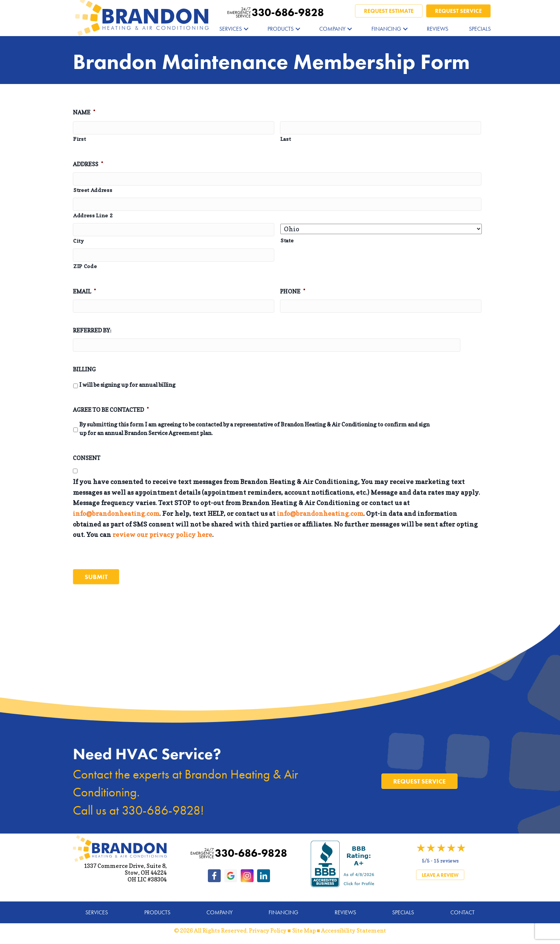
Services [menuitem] (231, 29)
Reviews (345, 910)
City (79, 242)
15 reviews (446, 858)
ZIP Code (85, 268)
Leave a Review (440, 873)
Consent (87, 459)
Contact (462, 910)
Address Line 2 (93, 216)
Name (84, 112)
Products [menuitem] (281, 29)
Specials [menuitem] (480, 29)
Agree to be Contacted (111, 411)
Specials (403, 910)
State (287, 241)
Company (219, 910)
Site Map (304, 928)
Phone (292, 293)
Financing (283, 910)
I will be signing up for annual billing (127, 387)
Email (84, 293)
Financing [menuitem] (386, 29)
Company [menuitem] (332, 29)
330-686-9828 (276, 13)
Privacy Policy (268, 928)
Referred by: (92, 332)
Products (157, 910)
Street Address (93, 190)
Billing (84, 371)
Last (286, 139)
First (79, 139)
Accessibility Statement (354, 928)
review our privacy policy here (162, 536)
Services (97, 910)
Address (88, 164)
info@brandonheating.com (116, 515)
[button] (246, 29)
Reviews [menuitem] (437, 29)
